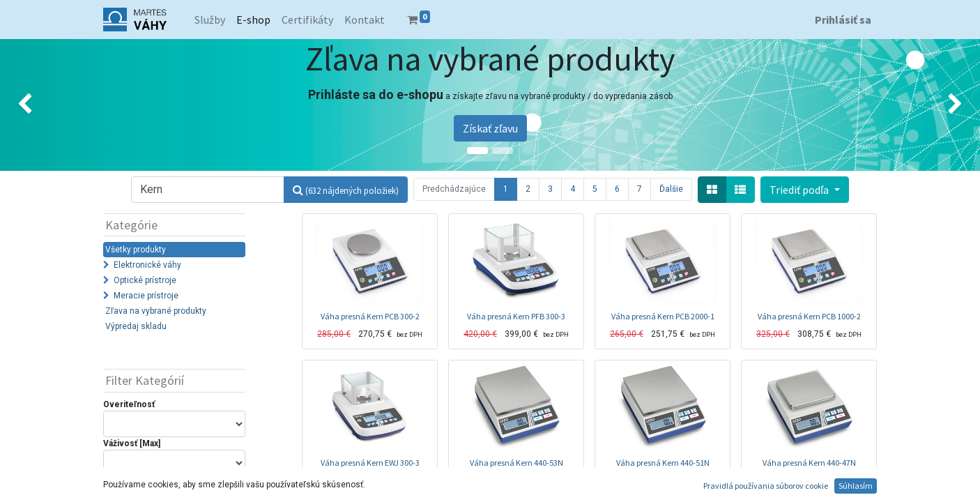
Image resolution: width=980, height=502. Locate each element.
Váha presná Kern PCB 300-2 (370, 316)
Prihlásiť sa (843, 20)
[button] (804, 190)
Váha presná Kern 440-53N (516, 463)
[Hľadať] (346, 190)
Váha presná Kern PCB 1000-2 (809, 316)
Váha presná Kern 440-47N (809, 463)
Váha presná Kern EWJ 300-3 (370, 463)
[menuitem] (210, 20)
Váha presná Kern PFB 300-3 (516, 316)
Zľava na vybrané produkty (156, 311)
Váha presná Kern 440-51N (663, 463)
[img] (39, 105)
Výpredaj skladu (136, 326)
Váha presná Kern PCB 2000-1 (663, 316)
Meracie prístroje (146, 296)
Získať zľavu (490, 128)
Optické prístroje (145, 280)
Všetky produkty (136, 250)
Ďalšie (671, 189)
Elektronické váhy (147, 265)
